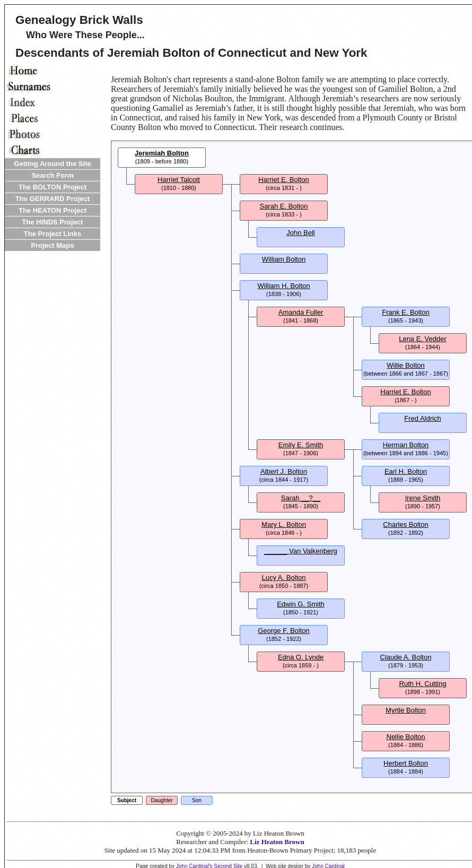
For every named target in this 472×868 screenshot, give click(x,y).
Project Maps (53, 245)
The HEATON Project (53, 210)
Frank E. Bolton (406, 312)
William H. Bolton (284, 286)
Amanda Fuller (301, 312)
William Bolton (284, 259)
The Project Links (53, 234)
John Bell (300, 233)
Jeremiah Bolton (162, 153)
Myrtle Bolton (406, 710)
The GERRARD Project (53, 199)
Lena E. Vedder (423, 339)
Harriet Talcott (179, 180)
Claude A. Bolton (406, 657)
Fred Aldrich (422, 418)
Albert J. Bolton (284, 471)
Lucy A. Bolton (283, 578)
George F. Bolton (284, 631)
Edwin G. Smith (301, 604)
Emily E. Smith (301, 445)
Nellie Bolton (406, 737)
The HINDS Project (53, 222)
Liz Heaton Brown (277, 842)
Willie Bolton (406, 365)
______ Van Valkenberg (301, 551)
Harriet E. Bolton (283, 180)
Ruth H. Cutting (423, 684)
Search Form (52, 175)
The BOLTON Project (53, 187)
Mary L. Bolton (284, 524)
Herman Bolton (406, 445)
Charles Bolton (405, 524)
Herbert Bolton (406, 763)
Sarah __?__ (301, 498)
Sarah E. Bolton (283, 206)
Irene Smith (423, 498)
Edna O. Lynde (301, 657)
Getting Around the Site (52, 164)
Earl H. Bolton (406, 471)
